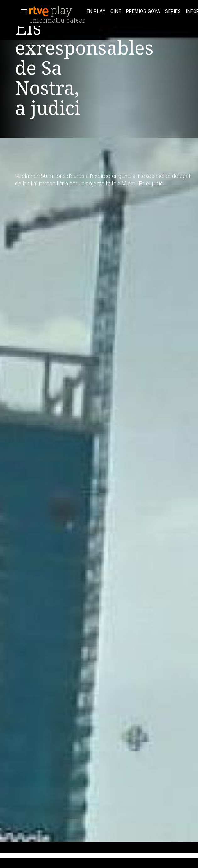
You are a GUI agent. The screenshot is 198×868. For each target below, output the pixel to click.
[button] (22, 12)
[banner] (56, 11)
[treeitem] (96, 11)
